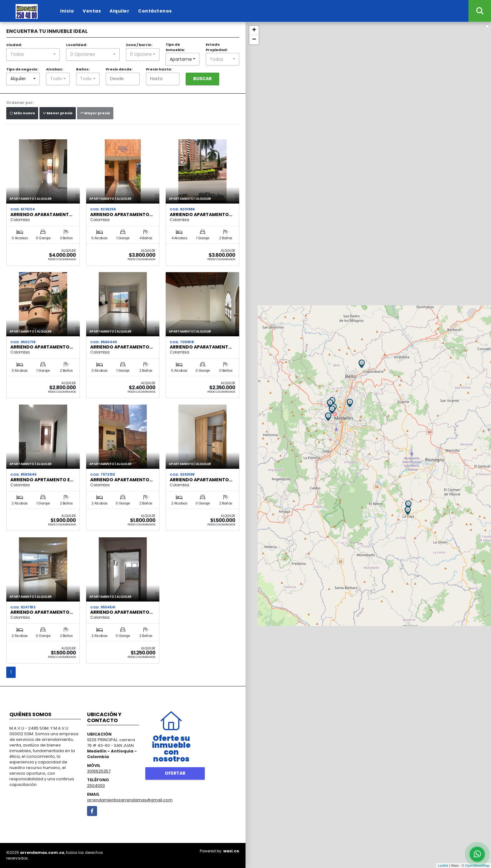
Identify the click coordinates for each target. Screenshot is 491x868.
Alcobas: (54, 69)
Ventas (92, 11)
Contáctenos (155, 11)
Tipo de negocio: (22, 69)
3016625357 (99, 771)
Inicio (67, 11)
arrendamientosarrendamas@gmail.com (130, 800)
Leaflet (443, 865)
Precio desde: (119, 69)
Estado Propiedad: (217, 47)
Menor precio (58, 113)
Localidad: (77, 45)
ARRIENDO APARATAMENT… (41, 214)
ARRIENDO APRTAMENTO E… (42, 480)
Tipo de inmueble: (175, 47)
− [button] (254, 40)
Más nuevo (22, 113)
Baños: (83, 69)
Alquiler (119, 11)
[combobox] (33, 54)
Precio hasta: (159, 69)
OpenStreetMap (477, 865)
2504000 (96, 785)
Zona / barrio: (139, 45)
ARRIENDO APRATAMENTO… (121, 214)
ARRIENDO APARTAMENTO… (201, 214)
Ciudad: (14, 45)
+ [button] (254, 30)
